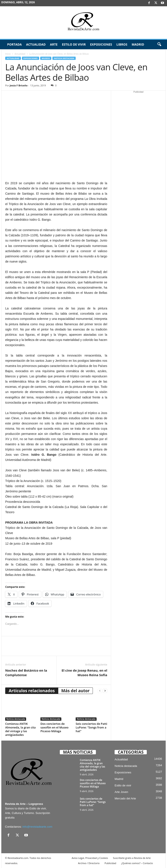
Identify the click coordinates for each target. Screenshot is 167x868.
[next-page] (105, 691)
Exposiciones (101, 44)
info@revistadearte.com (37, 827)
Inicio (8, 54)
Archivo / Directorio (89, 863)
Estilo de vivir (74, 44)
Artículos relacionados (32, 691)
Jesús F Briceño (19, 85)
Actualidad (36, 44)
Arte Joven (121, 792)
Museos (46, 58)
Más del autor (75, 691)
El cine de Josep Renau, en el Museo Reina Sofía (84, 673)
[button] (159, 44)
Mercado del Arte (125, 798)
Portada (14, 44)
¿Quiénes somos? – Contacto (137, 863)
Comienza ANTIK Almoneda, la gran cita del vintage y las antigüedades (20, 729)
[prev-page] (100, 691)
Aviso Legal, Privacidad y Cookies (90, 858)
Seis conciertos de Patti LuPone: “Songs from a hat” (91, 727)
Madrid (138, 44)
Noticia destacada (64, 58)
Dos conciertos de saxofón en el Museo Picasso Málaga (54, 727)
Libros (122, 44)
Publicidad (110, 863)
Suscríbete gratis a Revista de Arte (132, 858)
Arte (54, 44)
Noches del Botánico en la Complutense (26, 673)
